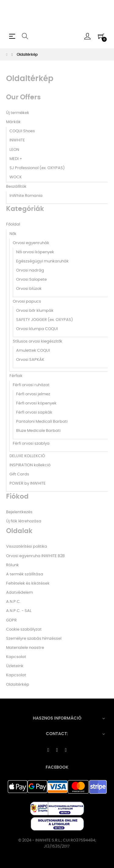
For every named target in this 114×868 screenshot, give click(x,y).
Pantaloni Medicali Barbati (42, 422)
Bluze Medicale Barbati (38, 431)
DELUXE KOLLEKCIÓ (27, 456)
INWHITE (17, 140)
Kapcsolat (16, 657)
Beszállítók (16, 187)
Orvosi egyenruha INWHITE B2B (35, 556)
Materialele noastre (25, 648)
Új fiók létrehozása (24, 521)
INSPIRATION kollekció (30, 465)
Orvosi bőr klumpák (35, 311)
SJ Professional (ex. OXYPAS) (37, 168)
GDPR (11, 620)
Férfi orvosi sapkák (34, 413)
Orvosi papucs (27, 302)
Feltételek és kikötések (28, 583)
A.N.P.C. (13, 602)
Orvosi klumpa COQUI (37, 329)
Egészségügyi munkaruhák (42, 261)
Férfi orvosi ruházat (31, 385)
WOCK (16, 177)
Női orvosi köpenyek (35, 252)
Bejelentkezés (19, 512)
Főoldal (13, 224)
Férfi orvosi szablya (31, 444)
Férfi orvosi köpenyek (36, 403)
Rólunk (12, 565)
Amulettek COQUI (33, 351)
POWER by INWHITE (28, 484)
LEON (14, 150)
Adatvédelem (19, 593)
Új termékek (18, 113)
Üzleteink (15, 666)
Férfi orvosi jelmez (33, 394)
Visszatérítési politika (27, 547)
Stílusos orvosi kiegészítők (38, 342)
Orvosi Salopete (31, 280)
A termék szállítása (25, 574)
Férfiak (16, 376)
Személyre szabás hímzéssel (34, 639)
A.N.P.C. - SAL (19, 611)
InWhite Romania (26, 196)
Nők (13, 234)
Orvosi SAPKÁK (30, 360)
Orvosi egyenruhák (31, 243)
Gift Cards (19, 474)
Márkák (13, 122)
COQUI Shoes (22, 131)
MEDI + (16, 159)
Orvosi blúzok (29, 289)
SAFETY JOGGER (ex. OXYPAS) (45, 320)
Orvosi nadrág (30, 270)
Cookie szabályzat (24, 630)
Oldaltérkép (18, 685)
